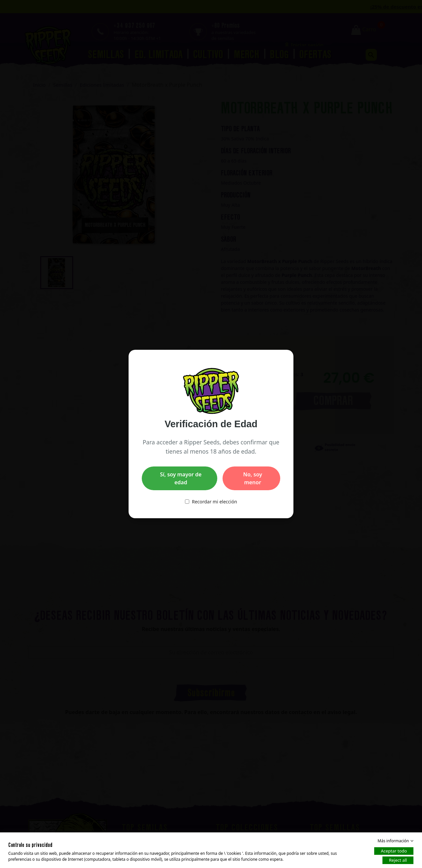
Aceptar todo (394, 851)
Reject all (398, 860)
